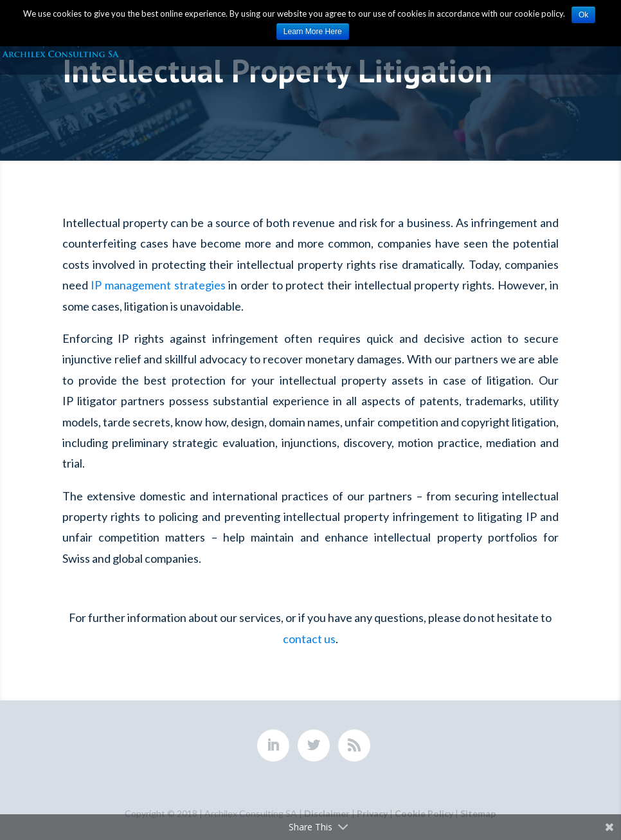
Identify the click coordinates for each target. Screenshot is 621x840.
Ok (583, 15)
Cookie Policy (424, 813)
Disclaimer (327, 813)
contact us (309, 639)
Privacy (372, 813)
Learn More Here (313, 32)
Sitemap (478, 813)
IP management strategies (158, 285)
